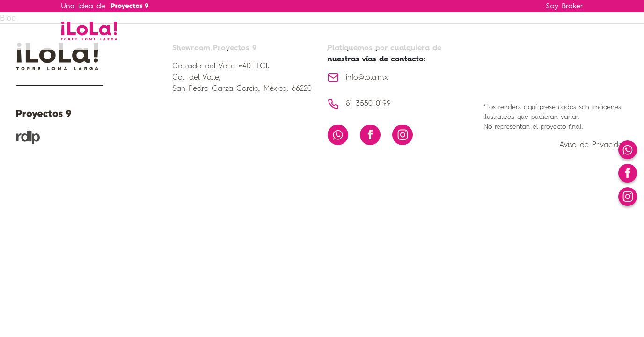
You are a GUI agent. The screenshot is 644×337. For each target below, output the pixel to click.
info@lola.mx (367, 78)
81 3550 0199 (368, 104)
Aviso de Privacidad (593, 145)
